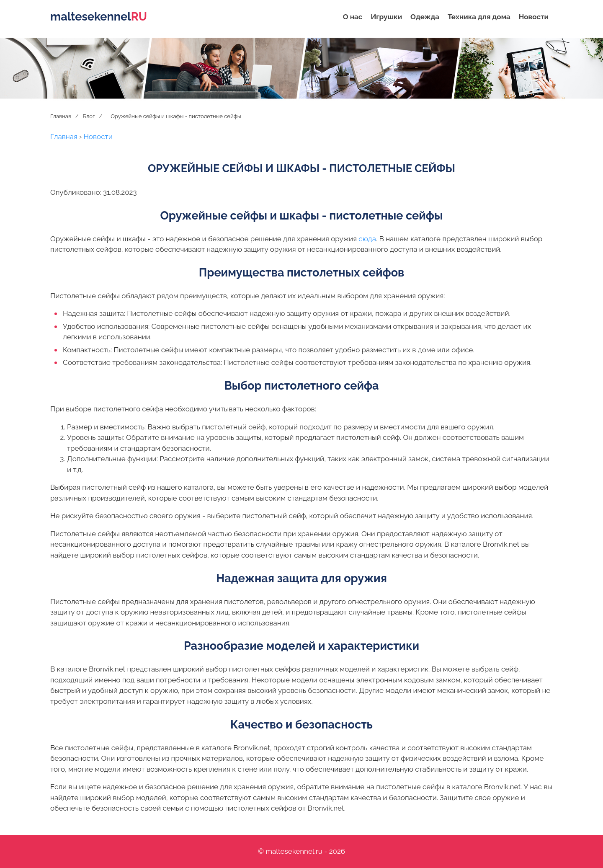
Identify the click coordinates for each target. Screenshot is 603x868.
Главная (61, 116)
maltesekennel (99, 17)
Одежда (425, 17)
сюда (367, 239)
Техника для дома (479, 17)
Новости (534, 17)
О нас (353, 17)
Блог (89, 116)
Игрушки (386, 17)
